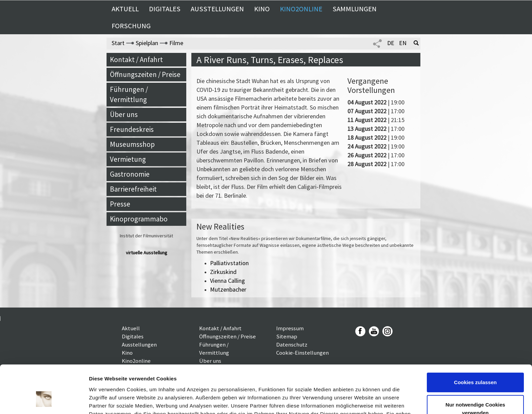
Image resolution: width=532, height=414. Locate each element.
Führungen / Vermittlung (129, 94)
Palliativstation (229, 263)
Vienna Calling (227, 281)
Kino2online (301, 9)
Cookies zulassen (475, 343)
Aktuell (125, 9)
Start (118, 43)
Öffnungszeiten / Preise (145, 74)
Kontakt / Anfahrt (136, 60)
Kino (262, 9)
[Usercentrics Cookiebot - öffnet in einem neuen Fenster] (44, 401)
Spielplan (147, 43)
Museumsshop (132, 144)
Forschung (131, 26)
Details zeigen (106, 401)
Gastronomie (130, 174)
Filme (176, 43)
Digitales (165, 9)
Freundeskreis (132, 129)
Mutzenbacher (228, 289)
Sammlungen (355, 9)
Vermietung (128, 159)
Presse (120, 204)
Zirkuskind (223, 272)
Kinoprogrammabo (139, 219)
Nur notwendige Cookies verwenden (475, 369)
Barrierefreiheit (133, 189)
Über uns (124, 114)
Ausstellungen (217, 9)
